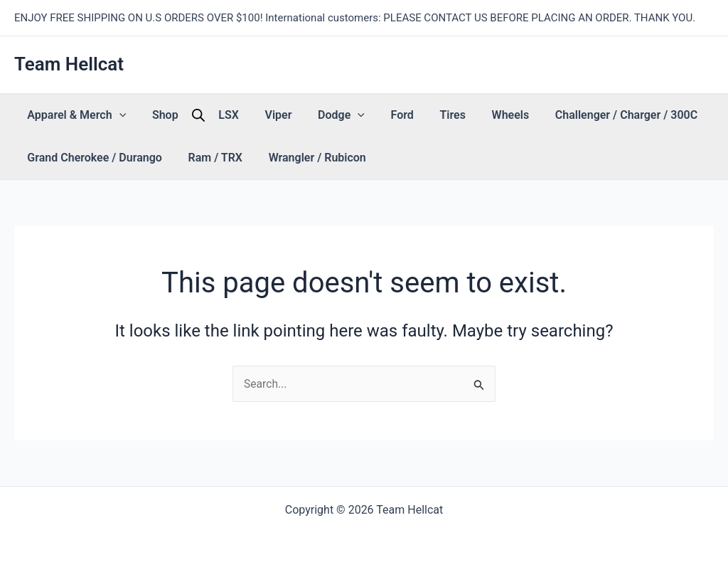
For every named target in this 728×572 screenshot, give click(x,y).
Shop (148, 115)
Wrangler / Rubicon (288, 158)
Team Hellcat (69, 64)
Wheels (422, 115)
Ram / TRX (198, 158)
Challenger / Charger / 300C (525, 115)
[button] (113, 115)
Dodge (288, 115)
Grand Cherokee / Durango (89, 158)
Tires (375, 115)
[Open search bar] (175, 115)
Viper (237, 115)
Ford (337, 115)
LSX (199, 115)
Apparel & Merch (71, 115)
